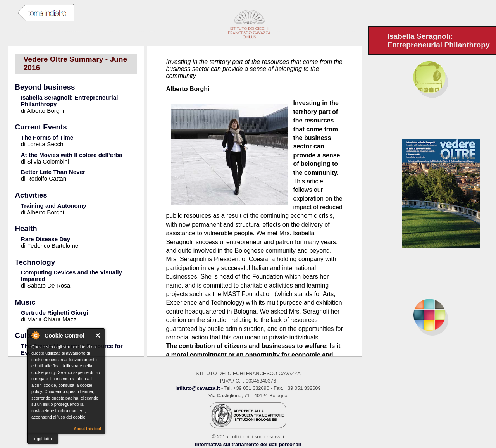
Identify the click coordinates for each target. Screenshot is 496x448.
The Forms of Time (47, 137)
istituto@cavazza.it (197, 388)
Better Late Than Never (53, 172)
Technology (35, 262)
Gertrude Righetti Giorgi (55, 313)
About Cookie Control (35, 335)
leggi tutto (43, 439)
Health (26, 228)
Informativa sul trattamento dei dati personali (248, 444)
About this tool (87, 429)
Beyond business (45, 87)
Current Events (41, 127)
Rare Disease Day (46, 239)
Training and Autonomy (54, 206)
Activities (31, 195)
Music (25, 302)
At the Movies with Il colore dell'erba (72, 155)
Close (98, 335)
